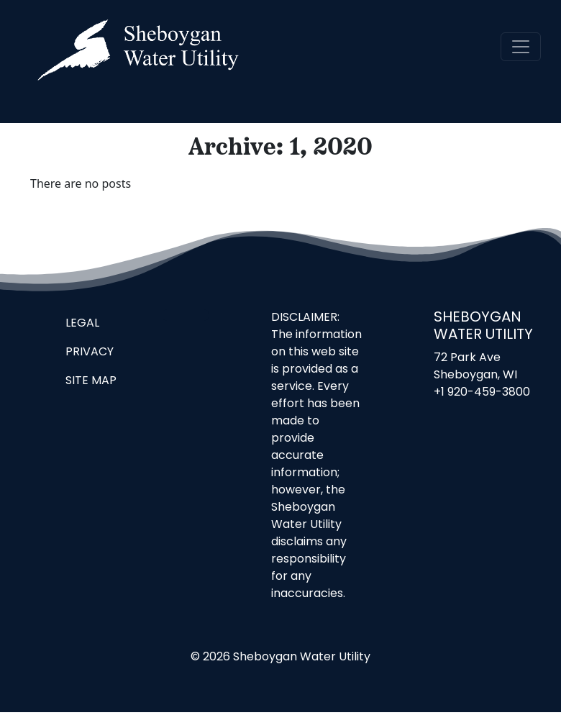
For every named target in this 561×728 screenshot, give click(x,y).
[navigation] (521, 47)
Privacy (90, 352)
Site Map (91, 381)
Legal (82, 324)
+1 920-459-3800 (482, 393)
